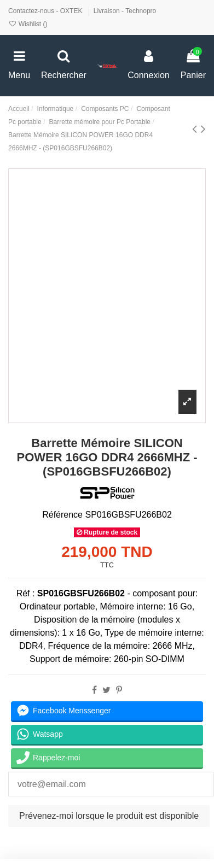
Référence (62, 515)
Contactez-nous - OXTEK (46, 11)
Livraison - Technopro (125, 11)
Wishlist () (28, 24)
